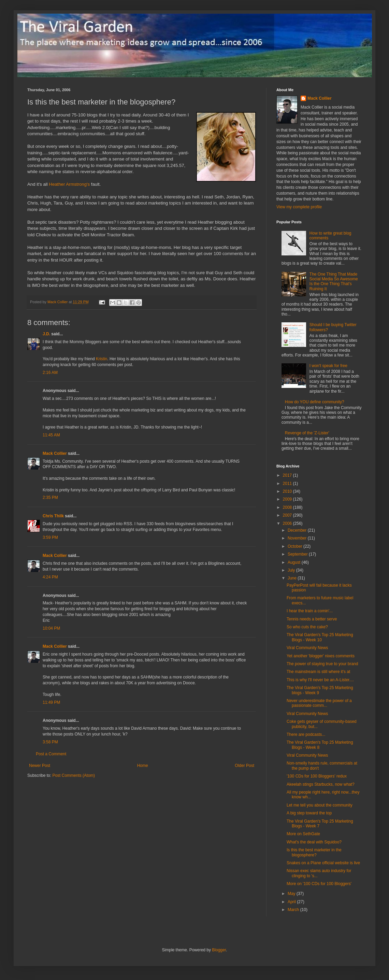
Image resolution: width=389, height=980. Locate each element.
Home (143, 766)
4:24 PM (50, 577)
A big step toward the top (309, 813)
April (292, 902)
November (298, 538)
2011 (288, 484)
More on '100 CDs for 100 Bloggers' (319, 884)
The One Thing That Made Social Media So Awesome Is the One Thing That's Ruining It (334, 282)
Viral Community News (307, 648)
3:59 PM (50, 537)
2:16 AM (50, 373)
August (295, 562)
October (296, 546)
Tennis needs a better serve (312, 619)
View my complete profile (299, 207)
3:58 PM (50, 742)
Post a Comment (51, 754)
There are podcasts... (306, 734)
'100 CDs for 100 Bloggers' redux (317, 776)
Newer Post (40, 766)
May (292, 894)
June (293, 578)
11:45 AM (51, 435)
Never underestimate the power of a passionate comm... (319, 703)
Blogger (219, 950)
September (298, 554)
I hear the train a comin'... (310, 611)
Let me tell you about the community (320, 805)
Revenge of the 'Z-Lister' (307, 433)
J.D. (46, 334)
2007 (288, 515)
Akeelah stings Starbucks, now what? (321, 784)
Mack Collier (55, 453)
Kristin (102, 359)
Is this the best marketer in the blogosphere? (314, 852)
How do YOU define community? (315, 402)
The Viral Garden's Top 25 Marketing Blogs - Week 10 (320, 637)
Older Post (244, 766)
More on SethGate (303, 834)
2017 (288, 475)
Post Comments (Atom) (74, 775)
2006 (288, 523)
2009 (288, 499)
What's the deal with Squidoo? (314, 842)
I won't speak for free (328, 366)
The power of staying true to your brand (322, 664)
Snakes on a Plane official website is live (323, 863)
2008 (288, 507)
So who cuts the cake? (307, 627)
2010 (288, 491)
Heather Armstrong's (69, 184)
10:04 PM (51, 628)
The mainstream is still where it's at (318, 672)
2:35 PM (50, 498)
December (298, 530)
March (294, 910)
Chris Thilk (53, 516)
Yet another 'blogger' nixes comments (321, 656)
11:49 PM (51, 702)
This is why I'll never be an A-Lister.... (320, 680)
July (292, 570)
